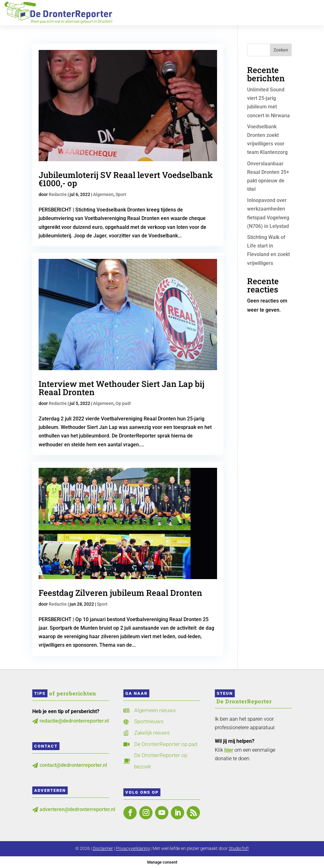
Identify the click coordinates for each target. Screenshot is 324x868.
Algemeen (103, 194)
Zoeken (281, 50)
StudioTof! (239, 848)
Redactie (58, 194)
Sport (121, 194)
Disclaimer (103, 848)
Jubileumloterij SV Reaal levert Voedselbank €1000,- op (126, 179)
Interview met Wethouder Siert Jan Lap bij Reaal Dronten (121, 388)
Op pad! (123, 403)
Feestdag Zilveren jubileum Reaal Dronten (120, 593)
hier (229, 750)
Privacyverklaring (133, 848)
